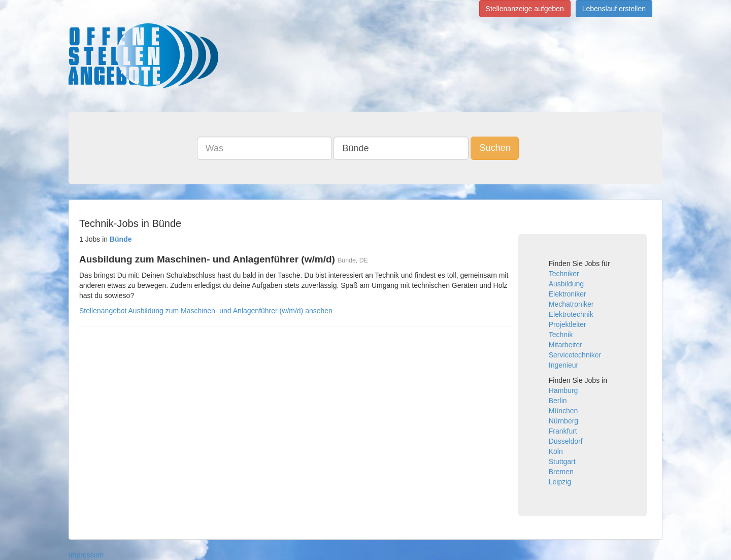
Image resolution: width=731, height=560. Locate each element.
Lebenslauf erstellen (614, 9)
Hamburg (563, 390)
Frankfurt (563, 431)
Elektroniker (568, 294)
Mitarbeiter (566, 345)
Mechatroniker (571, 304)
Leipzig (560, 482)
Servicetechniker (575, 355)
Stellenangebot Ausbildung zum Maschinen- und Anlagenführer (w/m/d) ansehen (206, 311)
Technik (561, 335)
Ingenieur (563, 365)
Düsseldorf (566, 441)
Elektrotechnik (571, 314)
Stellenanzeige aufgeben (525, 9)
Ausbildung (566, 284)
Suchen (495, 148)
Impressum (86, 555)
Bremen (561, 472)
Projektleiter (568, 324)
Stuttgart (562, 462)
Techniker (564, 274)
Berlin (558, 401)
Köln (556, 451)
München (563, 411)
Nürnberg (563, 421)
